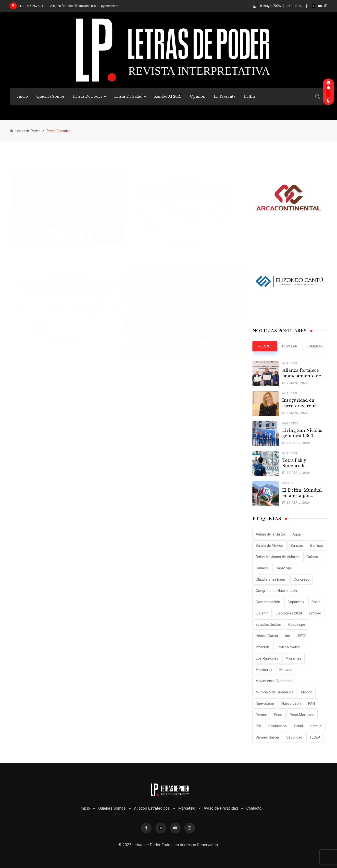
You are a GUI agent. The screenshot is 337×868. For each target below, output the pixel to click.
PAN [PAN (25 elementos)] (312, 703)
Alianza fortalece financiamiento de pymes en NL (85, 6)
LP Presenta (225, 96)
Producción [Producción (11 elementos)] (278, 726)
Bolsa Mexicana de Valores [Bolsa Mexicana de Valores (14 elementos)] (277, 557)
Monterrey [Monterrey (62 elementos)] (264, 670)
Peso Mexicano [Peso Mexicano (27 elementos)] (302, 715)
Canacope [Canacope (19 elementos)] (284, 568)
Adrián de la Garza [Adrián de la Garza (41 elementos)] (270, 534)
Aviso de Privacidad (221, 808)
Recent (265, 346)
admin (150, 226)
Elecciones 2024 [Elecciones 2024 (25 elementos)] (289, 613)
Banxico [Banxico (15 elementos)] (317, 546)
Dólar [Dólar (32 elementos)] (316, 602)
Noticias (290, 363)
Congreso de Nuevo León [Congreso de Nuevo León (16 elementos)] (276, 591)
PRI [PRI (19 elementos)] (258, 726)
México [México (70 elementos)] (307, 692)
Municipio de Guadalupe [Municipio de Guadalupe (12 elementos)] (275, 692)
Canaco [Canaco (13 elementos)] (262, 568)
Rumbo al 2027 (168, 96)
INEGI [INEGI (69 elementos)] (302, 636)
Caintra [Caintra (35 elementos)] (312, 557)
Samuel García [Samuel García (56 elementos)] (267, 737)
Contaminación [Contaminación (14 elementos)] (268, 602)
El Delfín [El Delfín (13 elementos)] (262, 613)
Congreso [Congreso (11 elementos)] (302, 579)
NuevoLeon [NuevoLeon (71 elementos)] (265, 703)
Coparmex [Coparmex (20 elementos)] (296, 602)
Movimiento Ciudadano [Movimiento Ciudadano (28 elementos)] (274, 681)
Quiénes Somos (50, 96)
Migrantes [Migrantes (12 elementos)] (293, 658)
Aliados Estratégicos (152, 808)
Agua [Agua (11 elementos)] (297, 534)
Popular (290, 346)
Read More (184, 239)
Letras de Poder (88, 96)
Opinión (198, 96)
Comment (315, 346)
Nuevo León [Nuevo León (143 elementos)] (291, 703)
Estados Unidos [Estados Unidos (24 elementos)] (268, 625)
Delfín (249, 96)
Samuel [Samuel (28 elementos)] (316, 726)
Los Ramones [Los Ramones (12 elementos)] (267, 658)
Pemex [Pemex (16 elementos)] (261, 715)
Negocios (290, 423)
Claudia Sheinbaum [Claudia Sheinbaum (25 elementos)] (271, 579)
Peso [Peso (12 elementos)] (278, 715)
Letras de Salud (128, 96)
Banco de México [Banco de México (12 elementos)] (269, 546)
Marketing (187, 808)
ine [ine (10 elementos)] (288, 636)
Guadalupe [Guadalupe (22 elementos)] (297, 625)
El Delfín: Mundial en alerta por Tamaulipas (302, 496)
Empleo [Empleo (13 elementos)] (315, 613)
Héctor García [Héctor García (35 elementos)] (267, 636)
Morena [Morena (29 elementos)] (286, 670)
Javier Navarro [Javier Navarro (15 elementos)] (288, 647)
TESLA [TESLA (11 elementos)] (315, 737)
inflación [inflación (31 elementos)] (262, 647)
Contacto (254, 808)
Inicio (23, 96)
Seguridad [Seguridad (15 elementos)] (294, 737)
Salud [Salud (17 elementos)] (299, 726)
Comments (217, 226)
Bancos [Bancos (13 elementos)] (297, 546)
